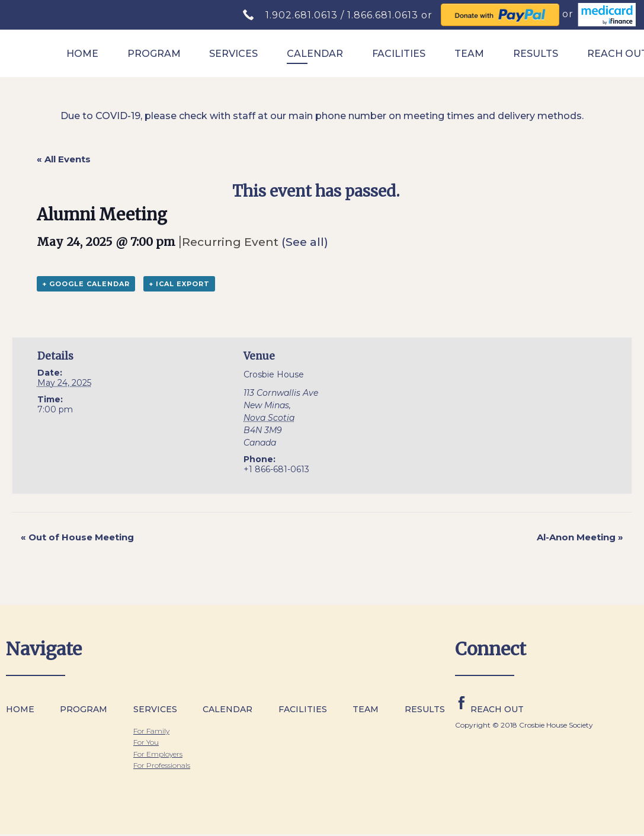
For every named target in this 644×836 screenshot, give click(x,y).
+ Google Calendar (86, 284)
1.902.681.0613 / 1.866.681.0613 (343, 15)
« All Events (64, 159)
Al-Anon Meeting (580, 537)
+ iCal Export (179, 284)
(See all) (305, 242)
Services (233, 54)
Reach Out (497, 709)
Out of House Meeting (77, 537)
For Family (151, 731)
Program (154, 54)
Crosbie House (274, 374)
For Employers (158, 754)
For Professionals (162, 765)
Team (469, 54)
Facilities (399, 54)
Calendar (315, 54)
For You (146, 742)
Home (82, 54)
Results (536, 54)
